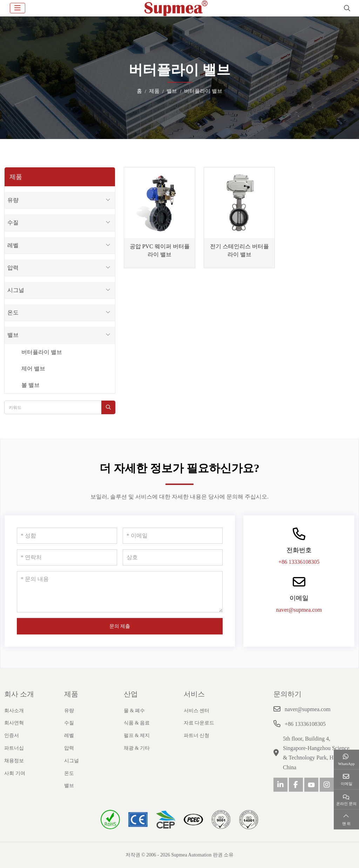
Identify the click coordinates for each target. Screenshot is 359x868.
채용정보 (14, 761)
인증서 (12, 735)
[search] (346, 8)
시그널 (16, 290)
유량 (13, 200)
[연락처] (67, 557)
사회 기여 (15, 773)
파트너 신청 (197, 735)
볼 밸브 (31, 385)
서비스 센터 (197, 711)
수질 (13, 223)
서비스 (194, 694)
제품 (71, 694)
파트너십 (14, 748)
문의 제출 (120, 626)
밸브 (13, 335)
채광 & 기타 (137, 748)
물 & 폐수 (134, 711)
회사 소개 (19, 694)
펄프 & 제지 (137, 735)
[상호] (173, 557)
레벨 (13, 245)
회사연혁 (14, 723)
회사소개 (14, 711)
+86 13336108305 (299, 562)
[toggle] (18, 8)
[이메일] (173, 536)
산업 (131, 694)
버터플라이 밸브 (42, 352)
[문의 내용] (120, 592)
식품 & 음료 (137, 723)
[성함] (67, 536)
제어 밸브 (33, 369)
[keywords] (53, 407)
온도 (13, 313)
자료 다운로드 (199, 723)
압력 (13, 268)
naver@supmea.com (299, 610)
